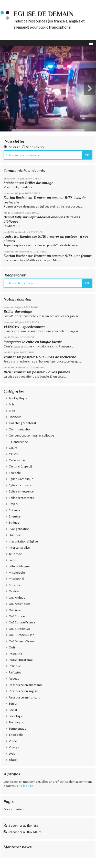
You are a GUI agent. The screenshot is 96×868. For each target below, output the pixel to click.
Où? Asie (15, 610)
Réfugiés (15, 672)
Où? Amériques (20, 604)
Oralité (14, 591)
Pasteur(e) (16, 654)
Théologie (16, 735)
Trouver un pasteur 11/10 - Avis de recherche (40, 357)
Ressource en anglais (24, 691)
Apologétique (18, 398)
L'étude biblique (19, 566)
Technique (16, 722)
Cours (13, 448)
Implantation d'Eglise (23, 541)
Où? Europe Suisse (22, 635)
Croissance (17, 460)
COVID (14, 454)
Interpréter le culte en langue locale (33, 342)
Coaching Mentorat (22, 423)
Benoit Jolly (13, 217)
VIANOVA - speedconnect (24, 327)
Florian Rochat (15, 198)
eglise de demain (44, 14)
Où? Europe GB (19, 629)
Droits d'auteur (14, 809)
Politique (15, 666)
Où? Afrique (17, 598)
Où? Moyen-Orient (22, 641)
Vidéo (13, 741)
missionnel (16, 579)
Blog (12, 411)
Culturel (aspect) (20, 466)
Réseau (14, 678)
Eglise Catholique (21, 479)
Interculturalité (19, 547)
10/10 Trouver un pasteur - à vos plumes (37, 372)
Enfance (14, 510)
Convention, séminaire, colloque (31, 435)
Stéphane (11, 183)
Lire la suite (25, 786)
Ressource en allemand (25, 685)
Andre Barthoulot (18, 237)
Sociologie (16, 716)
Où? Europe (17, 616)
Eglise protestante (21, 498)
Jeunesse (15, 554)
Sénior (13, 703)
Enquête (15, 516)
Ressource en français (24, 697)
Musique (15, 585)
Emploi (13, 504)
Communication (20, 429)
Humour (15, 535)
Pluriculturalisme (21, 660)
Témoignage (18, 728)
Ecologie (15, 473)
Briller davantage (39, 183)
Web (12, 754)
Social (13, 710)
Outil (12, 647)
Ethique (14, 522)
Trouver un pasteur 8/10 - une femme (63, 256)
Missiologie (17, 572)
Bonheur (15, 417)
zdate (13, 760)
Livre (12, 560)
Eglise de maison (20, 485)
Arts (12, 404)
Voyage (14, 747)
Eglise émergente (21, 491)
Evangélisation (19, 529)
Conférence (19, 442)
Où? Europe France (22, 622)
